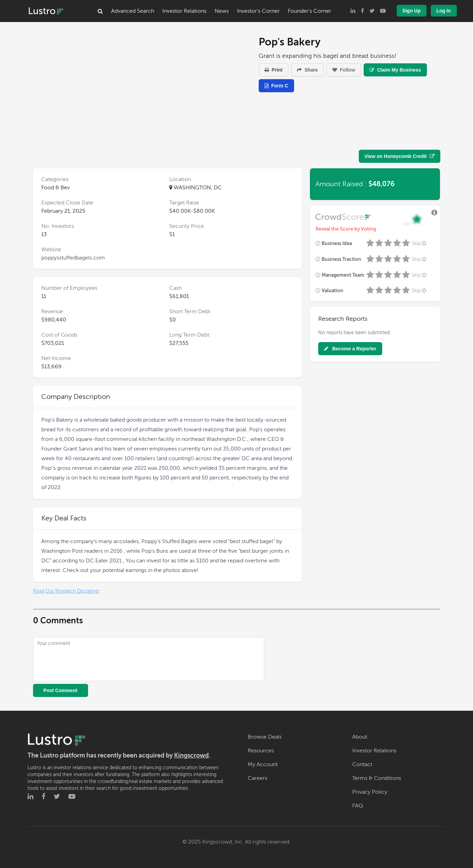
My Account (263, 764)
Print (274, 70)
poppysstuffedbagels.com (73, 258)
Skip (420, 244)
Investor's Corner (258, 11)
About (360, 737)
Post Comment (60, 690)
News (222, 11)
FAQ (358, 806)
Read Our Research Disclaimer (66, 591)
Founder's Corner (310, 11)
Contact (362, 764)
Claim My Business (395, 70)
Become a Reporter (350, 349)
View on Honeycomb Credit (400, 156)
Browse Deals (265, 737)
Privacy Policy (370, 792)
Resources (261, 751)
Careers (257, 778)
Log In (444, 11)
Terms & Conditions (377, 778)
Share (307, 70)
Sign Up (412, 11)
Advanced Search (133, 11)
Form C (276, 86)
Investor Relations (184, 11)
